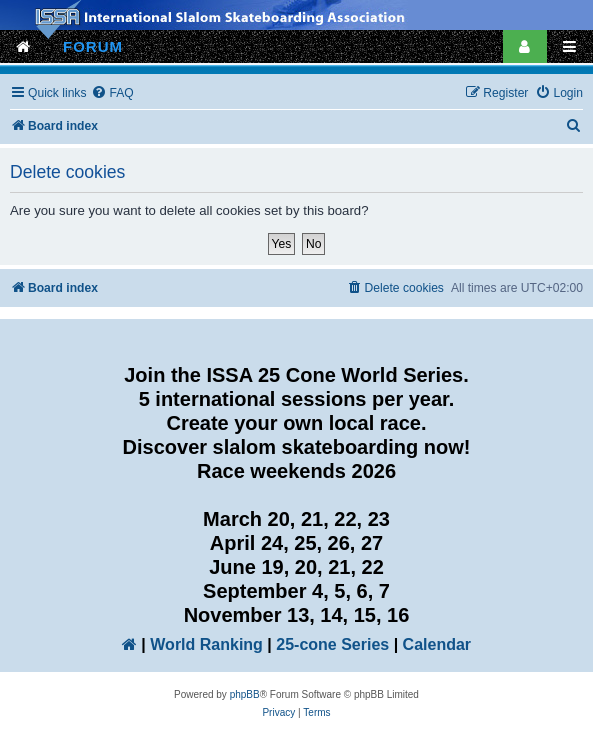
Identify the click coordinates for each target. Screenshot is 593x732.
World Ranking (206, 644)
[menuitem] (112, 93)
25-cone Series (332, 644)
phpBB (245, 694)
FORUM (93, 46)
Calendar (437, 644)
